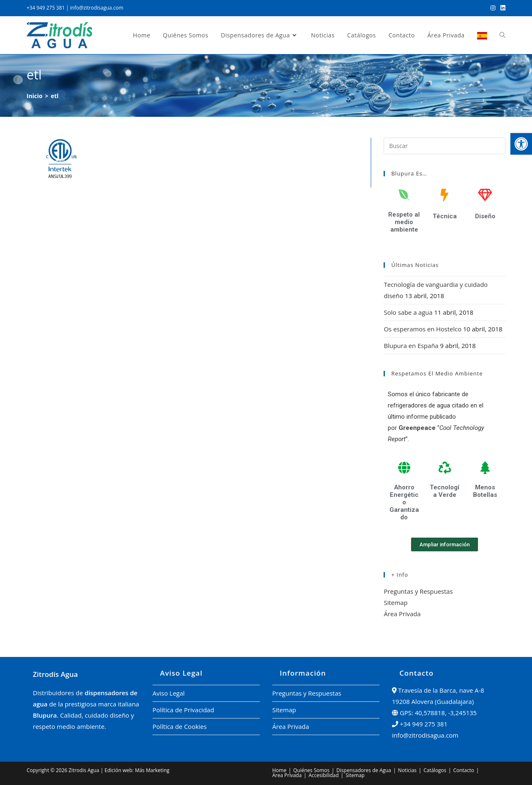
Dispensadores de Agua (364, 770)
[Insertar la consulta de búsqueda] (445, 146)
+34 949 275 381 (46, 8)
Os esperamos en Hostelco (422, 329)
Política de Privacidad (183, 710)
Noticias (408, 770)
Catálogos (435, 770)
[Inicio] (34, 96)
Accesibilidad (323, 775)
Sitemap (395, 602)
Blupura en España (411, 346)
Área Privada (402, 614)
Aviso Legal (169, 693)
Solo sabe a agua (408, 312)
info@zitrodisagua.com (97, 8)
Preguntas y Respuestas (418, 591)
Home (279, 770)
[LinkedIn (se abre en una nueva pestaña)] (502, 8)
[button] (521, 144)
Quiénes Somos (312, 770)
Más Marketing (152, 770)
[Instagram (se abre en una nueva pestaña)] (493, 8)
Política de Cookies (180, 726)
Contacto (463, 770)
